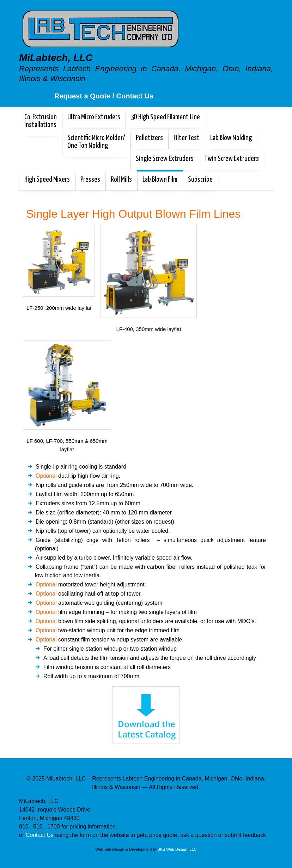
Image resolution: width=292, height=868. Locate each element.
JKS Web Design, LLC (177, 849)
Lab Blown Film (160, 180)
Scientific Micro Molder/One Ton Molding (96, 142)
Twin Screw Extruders (232, 159)
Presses (90, 180)
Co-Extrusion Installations (41, 121)
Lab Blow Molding (231, 138)
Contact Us (41, 835)
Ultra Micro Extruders (94, 117)
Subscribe (200, 180)
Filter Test (187, 138)
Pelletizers (149, 138)
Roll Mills (121, 180)
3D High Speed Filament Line (165, 117)
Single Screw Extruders (165, 159)
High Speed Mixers (47, 180)
